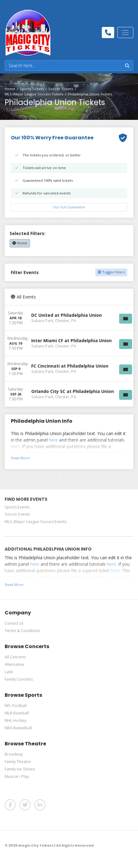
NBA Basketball (18, 728)
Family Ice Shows (20, 769)
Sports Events (17, 507)
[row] (69, 318)
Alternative (14, 664)
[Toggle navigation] (125, 33)
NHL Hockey (15, 720)
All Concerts (15, 657)
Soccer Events (17, 514)
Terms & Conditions (22, 631)
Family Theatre (18, 762)
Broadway (14, 754)
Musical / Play (17, 776)
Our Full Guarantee (69, 207)
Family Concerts (19, 679)
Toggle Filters (111, 272)
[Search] (63, 65)
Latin (9, 672)
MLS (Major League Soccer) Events (36, 522)
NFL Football (16, 706)
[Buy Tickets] (126, 319)
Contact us (14, 623)
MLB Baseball (17, 713)
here (53, 440)
